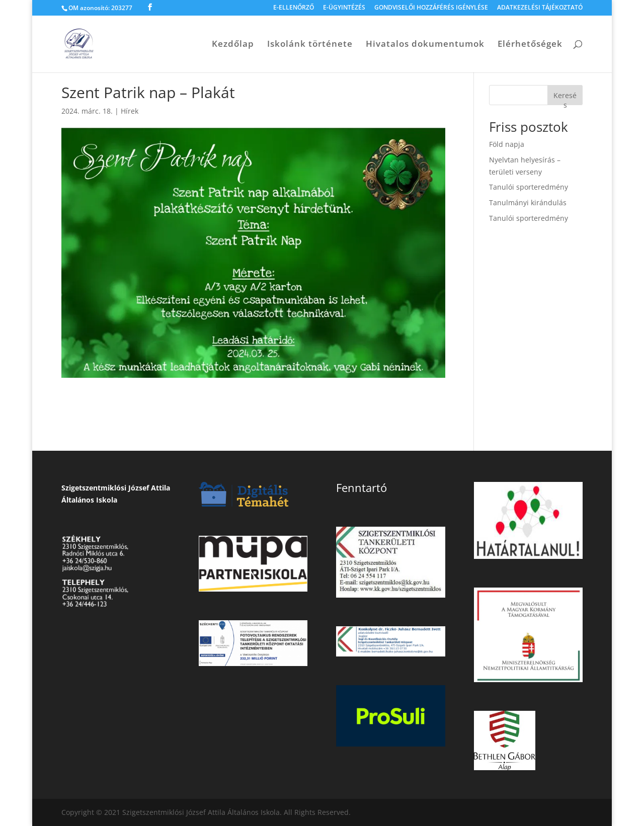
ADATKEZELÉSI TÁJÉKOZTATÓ (540, 8)
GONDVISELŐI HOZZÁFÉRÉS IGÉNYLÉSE (431, 8)
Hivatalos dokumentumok (425, 45)
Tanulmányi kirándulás (528, 202)
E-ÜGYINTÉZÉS (344, 8)
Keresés (565, 98)
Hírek (130, 111)
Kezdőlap (233, 45)
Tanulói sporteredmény (529, 187)
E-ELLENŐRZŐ (294, 8)
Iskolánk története (310, 45)
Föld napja (507, 144)
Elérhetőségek (530, 45)
